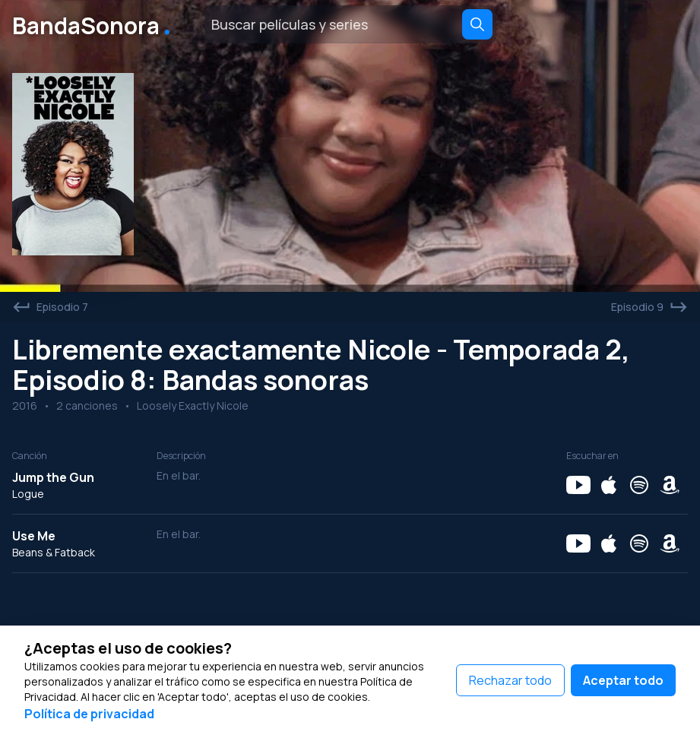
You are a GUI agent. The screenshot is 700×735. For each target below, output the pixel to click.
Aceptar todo (623, 680)
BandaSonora (94, 24)
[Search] (477, 24)
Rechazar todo (510, 680)
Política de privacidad (89, 714)
